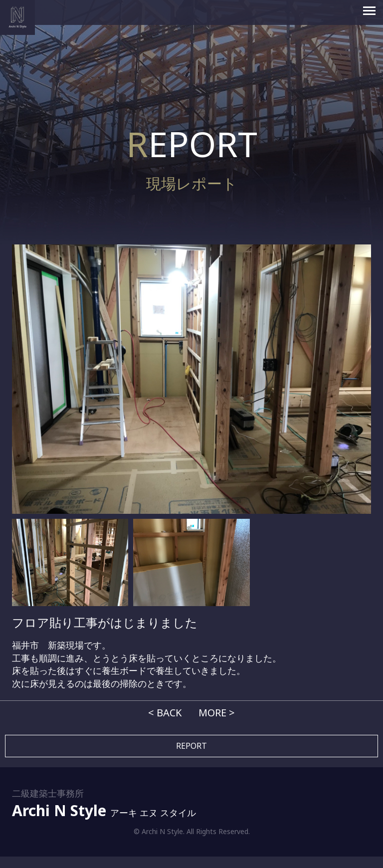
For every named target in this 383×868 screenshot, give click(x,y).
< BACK (165, 713)
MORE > (217, 713)
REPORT (191, 746)
